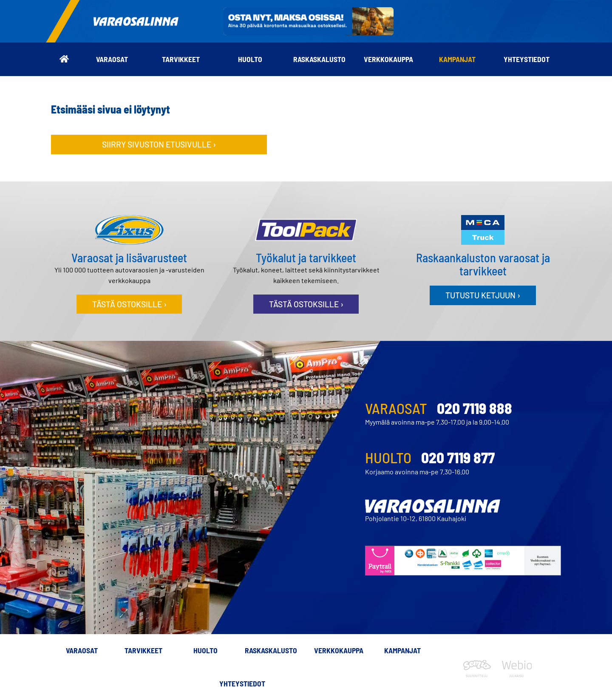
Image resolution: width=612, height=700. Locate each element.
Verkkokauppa (388, 59)
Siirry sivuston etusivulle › (159, 144)
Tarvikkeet (181, 59)
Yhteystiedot (527, 59)
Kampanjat (457, 59)
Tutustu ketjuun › (483, 295)
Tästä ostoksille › (129, 304)
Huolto (250, 59)
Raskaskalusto (319, 59)
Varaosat (112, 59)
